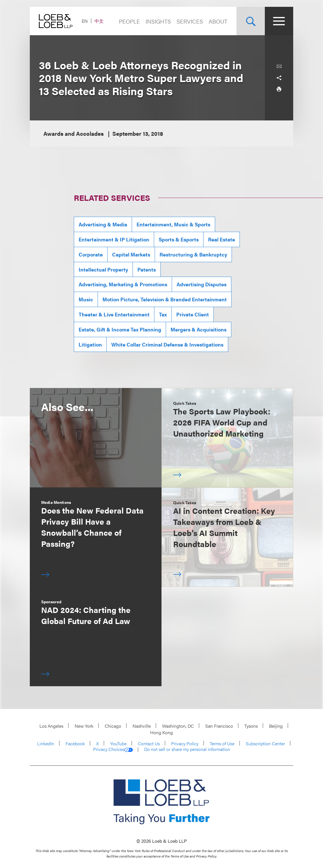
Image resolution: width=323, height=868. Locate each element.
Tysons (251, 726)
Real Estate (222, 239)
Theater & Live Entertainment (114, 314)
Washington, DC (178, 726)
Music (86, 299)
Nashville (142, 726)
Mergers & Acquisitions (199, 329)
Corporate (91, 254)
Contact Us (149, 743)
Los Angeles (51, 726)
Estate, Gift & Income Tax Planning (120, 329)
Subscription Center (265, 743)
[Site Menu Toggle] (279, 21)
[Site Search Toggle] (251, 21)
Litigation (90, 344)
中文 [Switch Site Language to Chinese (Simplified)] (99, 21)
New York (84, 726)
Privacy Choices (113, 749)
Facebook (75, 743)
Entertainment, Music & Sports (173, 224)
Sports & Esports (179, 239)
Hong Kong (161, 732)
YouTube (118, 743)
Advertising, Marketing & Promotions (123, 284)
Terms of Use (222, 743)
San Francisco (219, 726)
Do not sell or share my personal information (187, 749)
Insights (158, 21)
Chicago (113, 726)
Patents (147, 269)
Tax (163, 314)
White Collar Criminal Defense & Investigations (167, 344)
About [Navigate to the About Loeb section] (218, 21)
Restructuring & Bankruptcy (193, 254)
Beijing (276, 726)
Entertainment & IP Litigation (114, 239)
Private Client (193, 314)
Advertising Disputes (202, 284)
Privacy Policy (185, 743)
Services (190, 21)
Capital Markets (131, 254)
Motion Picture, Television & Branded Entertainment (165, 299)
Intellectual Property (103, 269)
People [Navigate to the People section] (129, 21)
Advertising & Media (103, 224)
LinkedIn (46, 743)
